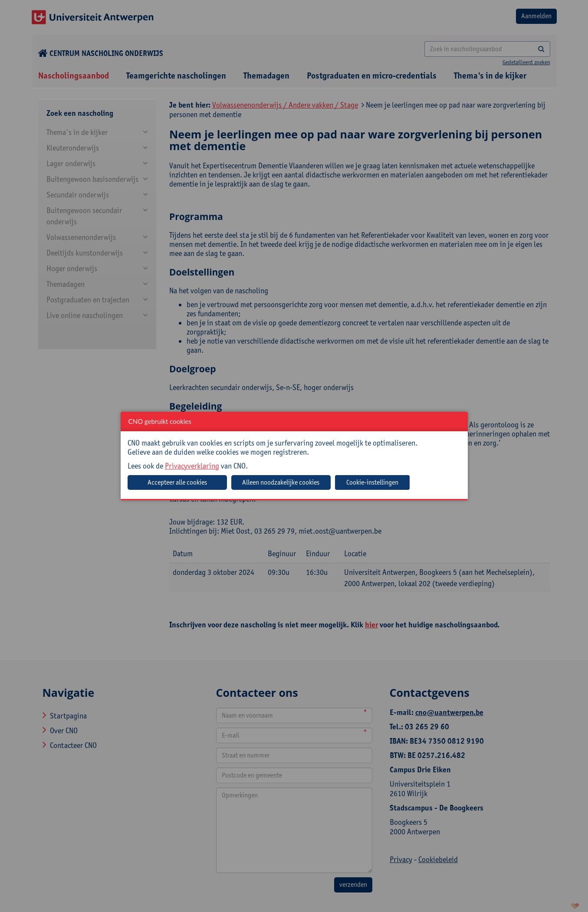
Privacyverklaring (192, 466)
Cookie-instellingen (372, 482)
